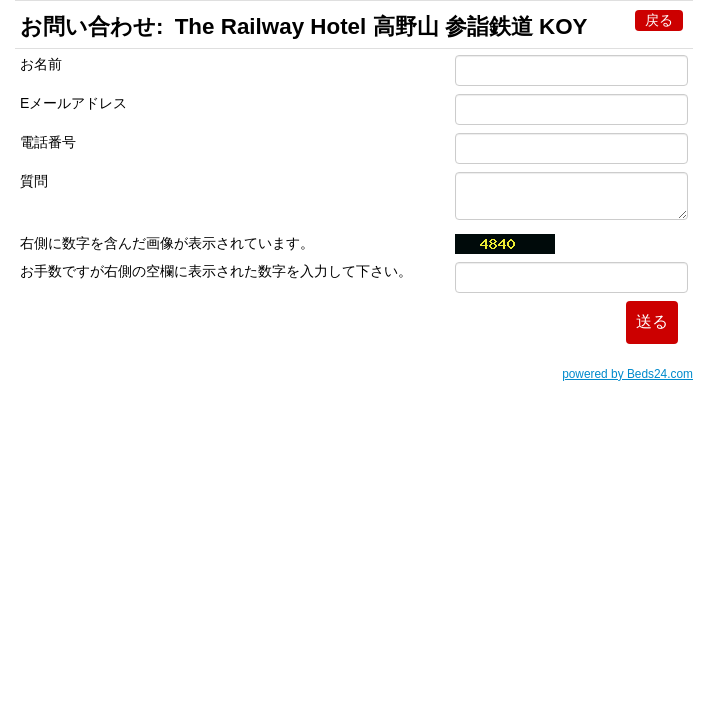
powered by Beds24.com (627, 374)
